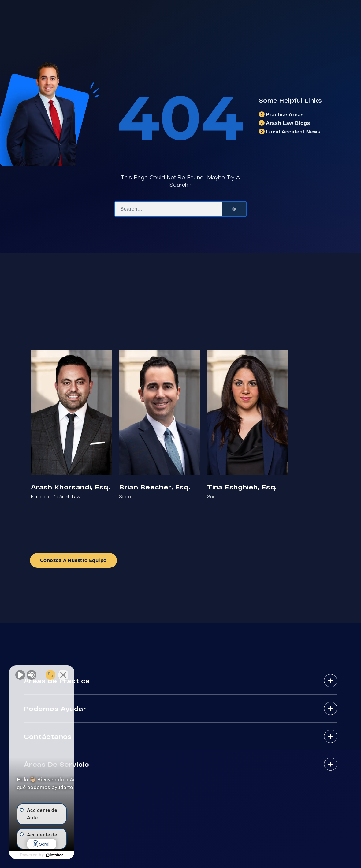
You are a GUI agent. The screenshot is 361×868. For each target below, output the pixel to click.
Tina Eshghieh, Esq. (242, 487)
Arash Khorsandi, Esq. (70, 487)
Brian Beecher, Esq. (154, 487)
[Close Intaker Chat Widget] (108, 672)
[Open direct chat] (95, 672)
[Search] (234, 209)
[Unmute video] (20, 672)
